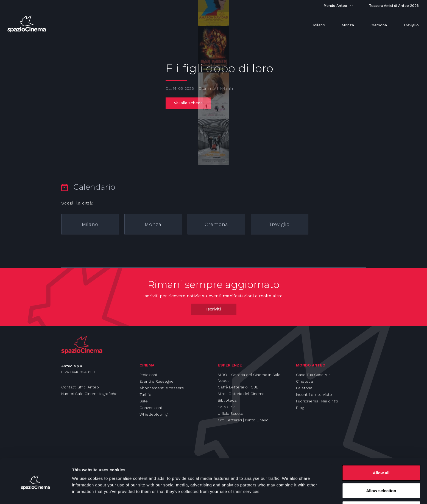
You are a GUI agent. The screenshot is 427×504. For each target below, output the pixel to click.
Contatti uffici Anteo (80, 387)
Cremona (216, 224)
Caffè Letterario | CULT (239, 387)
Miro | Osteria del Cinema (241, 394)
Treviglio (279, 224)
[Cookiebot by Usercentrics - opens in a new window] (36, 493)
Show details (288, 490)
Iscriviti (213, 309)
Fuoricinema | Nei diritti (317, 401)
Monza (153, 224)
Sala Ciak (226, 407)
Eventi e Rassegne (157, 381)
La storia (304, 388)
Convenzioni (151, 408)
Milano (90, 224)
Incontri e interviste (314, 394)
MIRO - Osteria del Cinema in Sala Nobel (249, 378)
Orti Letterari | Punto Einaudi (244, 420)
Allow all (381, 453)
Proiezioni (148, 375)
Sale (144, 401)
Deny (381, 489)
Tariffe (145, 394)
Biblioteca (227, 400)
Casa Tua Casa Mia (313, 375)
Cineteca (304, 381)
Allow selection (381, 471)
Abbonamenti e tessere (162, 388)
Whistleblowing (154, 414)
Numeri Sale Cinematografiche (89, 394)
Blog (300, 408)
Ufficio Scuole (231, 413)
